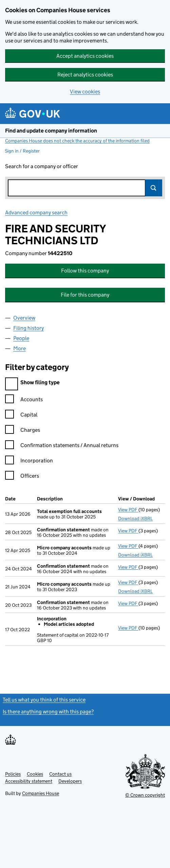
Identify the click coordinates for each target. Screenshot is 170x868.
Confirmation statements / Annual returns (62, 446)
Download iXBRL (135, 518)
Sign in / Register (22, 151)
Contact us (60, 774)
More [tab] (20, 348)
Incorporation (29, 462)
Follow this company (85, 271)
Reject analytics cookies (85, 75)
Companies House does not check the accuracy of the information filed (77, 141)
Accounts (24, 400)
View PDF (128, 510)
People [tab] (21, 338)
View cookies (85, 92)
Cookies (35, 774)
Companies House (41, 793)
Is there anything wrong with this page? (48, 712)
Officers (22, 477)
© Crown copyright (145, 795)
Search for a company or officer (42, 166)
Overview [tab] (24, 318)
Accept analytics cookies (85, 56)
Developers (70, 781)
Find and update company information (51, 131)
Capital (21, 416)
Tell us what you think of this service (44, 700)
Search (154, 188)
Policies (13, 774)
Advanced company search (36, 212)
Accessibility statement (29, 781)
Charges (23, 431)
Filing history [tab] (29, 328)
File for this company (85, 295)
